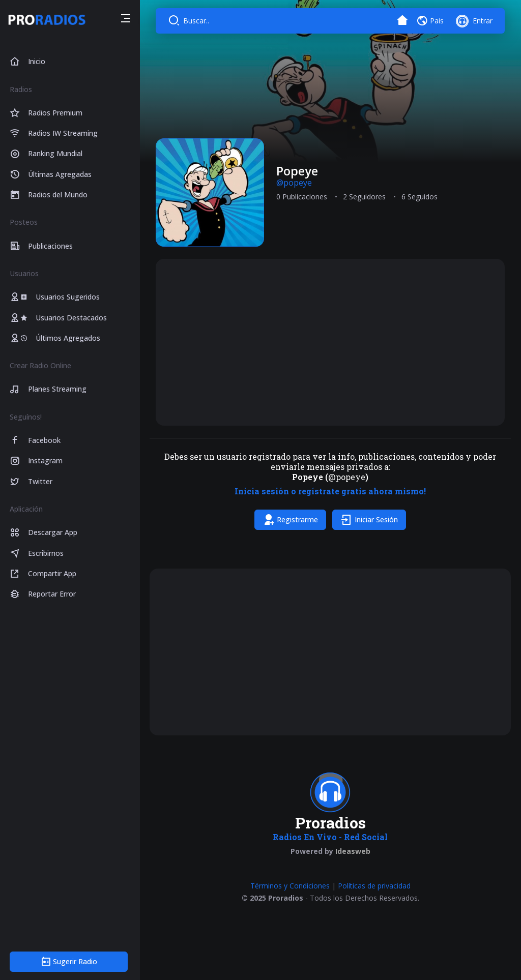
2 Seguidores (366, 196)
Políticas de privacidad (376, 885)
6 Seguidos (422, 196)
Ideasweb (354, 850)
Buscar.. (199, 21)
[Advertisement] (332, 341)
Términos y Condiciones (292, 885)
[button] (128, 20)
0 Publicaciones (304, 196)
